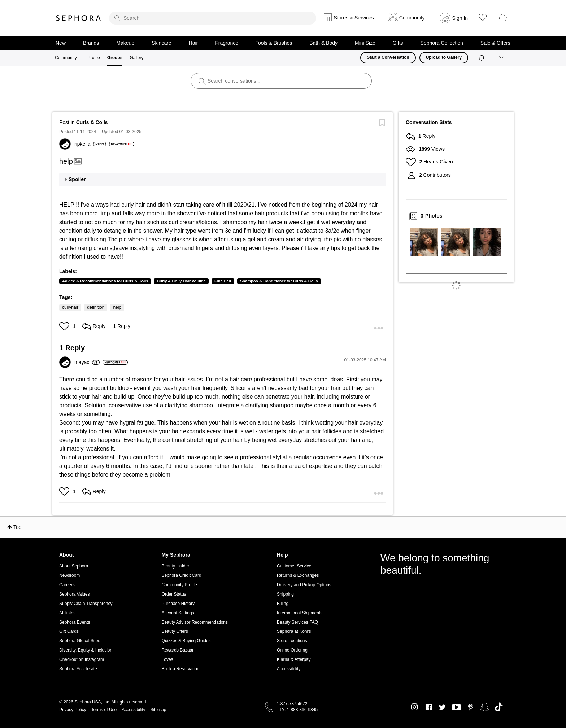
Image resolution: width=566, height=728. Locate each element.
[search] (213, 18)
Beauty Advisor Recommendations (195, 622)
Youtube (456, 707)
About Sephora (74, 566)
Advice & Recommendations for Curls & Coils (105, 281)
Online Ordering (292, 650)
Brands (91, 43)
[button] (65, 326)
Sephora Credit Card (182, 575)
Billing (283, 604)
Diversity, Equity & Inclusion (86, 650)
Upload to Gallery (444, 57)
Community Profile (179, 585)
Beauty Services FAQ (297, 622)
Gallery (136, 58)
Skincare (161, 43)
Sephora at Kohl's (294, 631)
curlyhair (70, 307)
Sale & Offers (495, 43)
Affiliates (67, 613)
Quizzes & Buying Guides (186, 641)
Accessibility (289, 669)
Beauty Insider (176, 566)
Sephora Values (75, 594)
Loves (167, 659)
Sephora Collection (442, 43)
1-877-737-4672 (292, 704)
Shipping (285, 594)
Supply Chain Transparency (86, 604)
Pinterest (471, 707)
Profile (94, 58)
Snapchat (485, 707)
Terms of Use (104, 710)
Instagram (415, 707)
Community (66, 58)
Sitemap (158, 710)
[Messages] (502, 58)
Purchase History (178, 604)
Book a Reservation (181, 669)
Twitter (442, 707)
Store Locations (292, 641)
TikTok (499, 707)
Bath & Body (323, 43)
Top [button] (18, 527)
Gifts (398, 43)
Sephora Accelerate (78, 669)
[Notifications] (482, 58)
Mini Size (365, 43)
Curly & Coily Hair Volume (181, 281)
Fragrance (227, 43)
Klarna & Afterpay (294, 659)
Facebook (429, 707)
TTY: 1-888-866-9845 (297, 710)
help (117, 307)
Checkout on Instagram (82, 659)
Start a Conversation (388, 57)
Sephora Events (75, 622)
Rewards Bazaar (178, 650)
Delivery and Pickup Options (304, 585)
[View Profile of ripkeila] (90, 144)
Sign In (460, 18)
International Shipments (300, 613)
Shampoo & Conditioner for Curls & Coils (279, 281)
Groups (115, 58)
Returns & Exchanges (298, 575)
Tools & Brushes (274, 43)
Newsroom (69, 575)
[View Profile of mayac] (87, 362)
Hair (193, 43)
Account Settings (178, 613)
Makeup (125, 43)
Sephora (79, 18)
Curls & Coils (92, 122)
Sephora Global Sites (80, 641)
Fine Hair (223, 281)
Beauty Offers (175, 631)
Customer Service (294, 566)
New (61, 43)
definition (96, 307)
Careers (67, 585)
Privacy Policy (73, 710)
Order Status (174, 594)
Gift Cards (69, 631)
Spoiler (77, 179)
